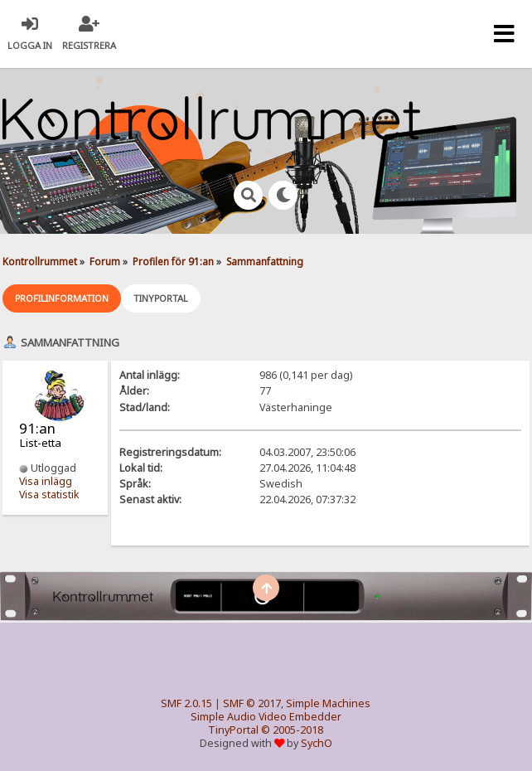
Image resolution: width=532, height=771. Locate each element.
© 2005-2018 (292, 730)
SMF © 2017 (252, 703)
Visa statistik (49, 495)
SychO (317, 743)
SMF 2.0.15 (186, 703)
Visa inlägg (46, 481)
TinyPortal (233, 730)
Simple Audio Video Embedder (266, 717)
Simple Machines (328, 703)
